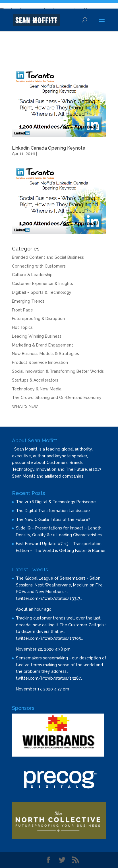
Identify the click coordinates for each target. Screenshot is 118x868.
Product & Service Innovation (40, 362)
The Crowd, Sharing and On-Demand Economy (57, 398)
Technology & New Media (37, 389)
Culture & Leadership (32, 275)
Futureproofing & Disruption (38, 319)
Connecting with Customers (39, 266)
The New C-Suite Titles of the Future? (53, 519)
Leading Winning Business (37, 336)
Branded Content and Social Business (48, 257)
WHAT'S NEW (25, 406)
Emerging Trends (28, 301)
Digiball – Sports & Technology (42, 292)
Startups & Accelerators (35, 380)
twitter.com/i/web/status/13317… (49, 598)
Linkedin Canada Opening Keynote (49, 148)
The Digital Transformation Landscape (53, 511)
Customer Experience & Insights (43, 284)
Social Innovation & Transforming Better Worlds (58, 371)
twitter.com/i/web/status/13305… (49, 638)
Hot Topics (22, 327)
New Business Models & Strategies (45, 354)
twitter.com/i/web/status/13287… (49, 678)
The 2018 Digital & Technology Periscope (56, 502)
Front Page (22, 310)
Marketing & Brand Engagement (43, 345)
